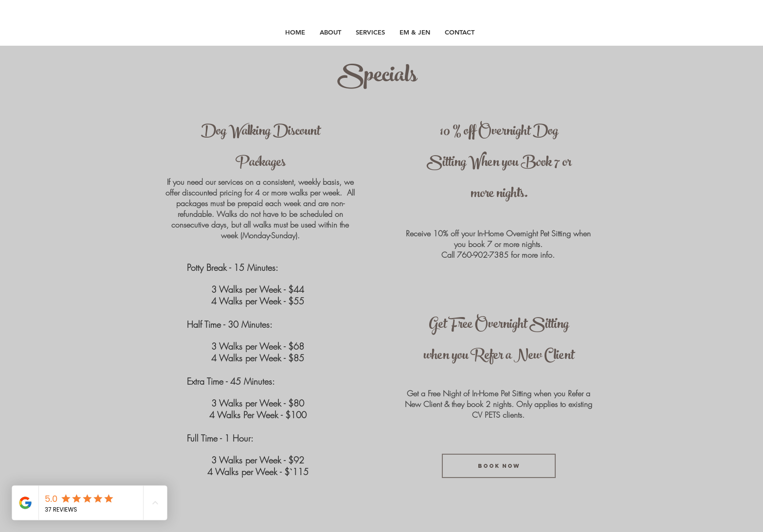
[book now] (499, 466)
